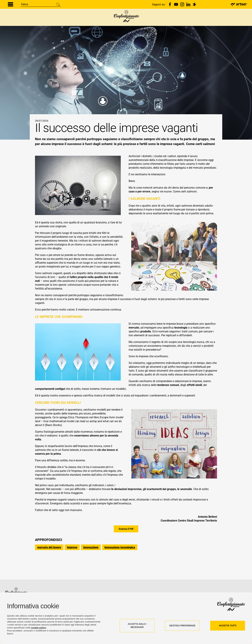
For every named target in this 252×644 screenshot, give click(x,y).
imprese (72, 565)
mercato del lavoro (49, 565)
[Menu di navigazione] (10, 4)
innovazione (91, 565)
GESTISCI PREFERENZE (182, 626)
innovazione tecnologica (120, 565)
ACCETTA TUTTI (228, 626)
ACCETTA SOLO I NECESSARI (137, 626)
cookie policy (39, 628)
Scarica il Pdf (126, 547)
